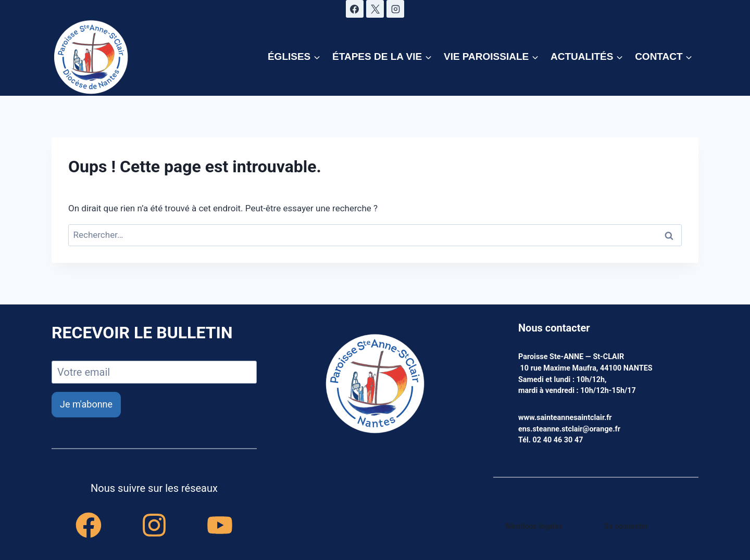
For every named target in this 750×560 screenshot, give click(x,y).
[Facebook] (355, 9)
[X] (375, 9)
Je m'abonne (86, 404)
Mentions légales (535, 526)
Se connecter (626, 526)
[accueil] (375, 385)
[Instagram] (395, 9)
